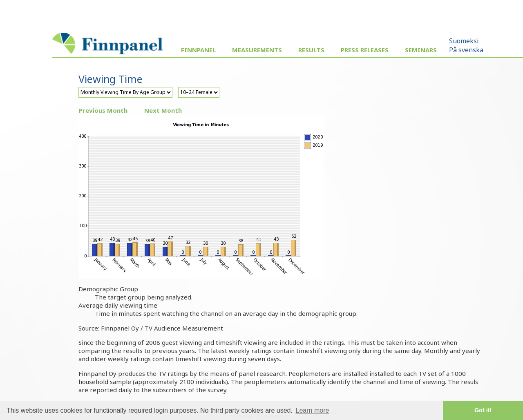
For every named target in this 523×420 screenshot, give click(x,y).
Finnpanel (198, 50)
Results (311, 50)
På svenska (466, 50)
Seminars (421, 50)
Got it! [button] (483, 410)
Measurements (257, 50)
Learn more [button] (313, 410)
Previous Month (103, 110)
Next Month (163, 110)
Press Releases (365, 50)
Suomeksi (464, 41)
